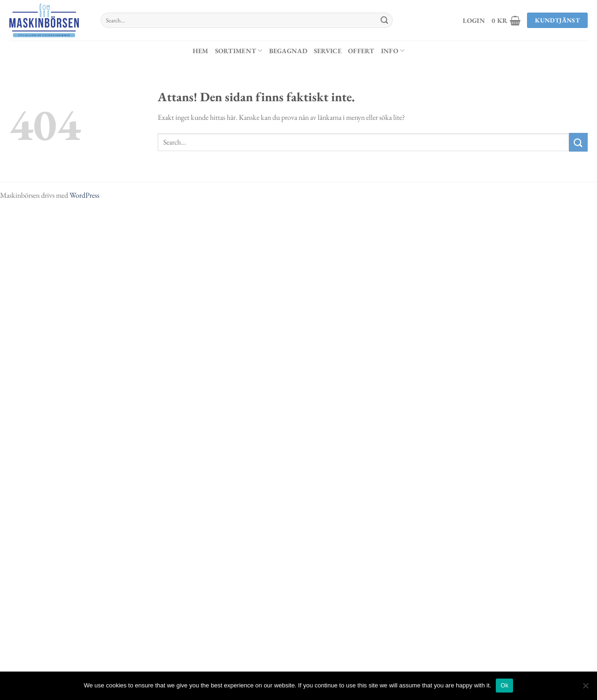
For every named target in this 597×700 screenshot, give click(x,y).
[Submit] (384, 21)
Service (328, 51)
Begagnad (288, 51)
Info (393, 51)
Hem (201, 51)
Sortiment (239, 51)
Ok (504, 685)
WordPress (84, 195)
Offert (361, 51)
